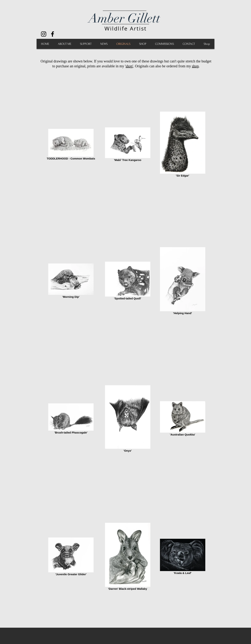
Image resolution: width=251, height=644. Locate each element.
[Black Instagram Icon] (44, 34)
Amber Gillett (124, 18)
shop (195, 66)
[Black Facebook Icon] (53, 34)
